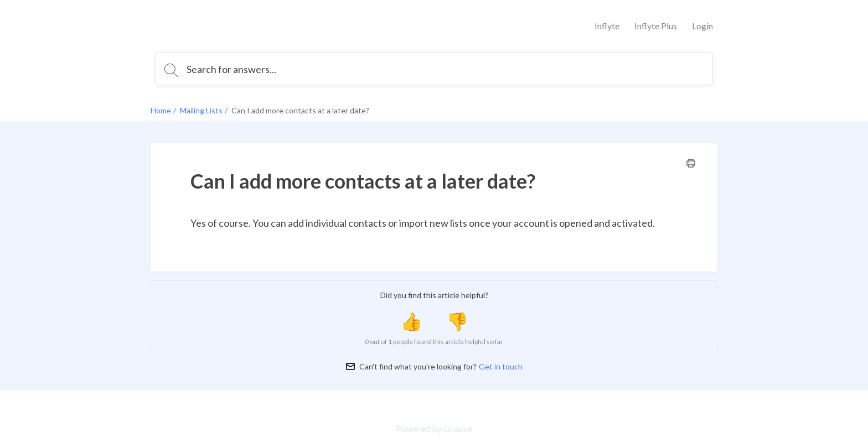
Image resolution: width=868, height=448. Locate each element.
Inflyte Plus (656, 26)
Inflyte (607, 26)
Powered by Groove (434, 428)
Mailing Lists (201, 110)
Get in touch (501, 366)
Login (702, 26)
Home (161, 110)
